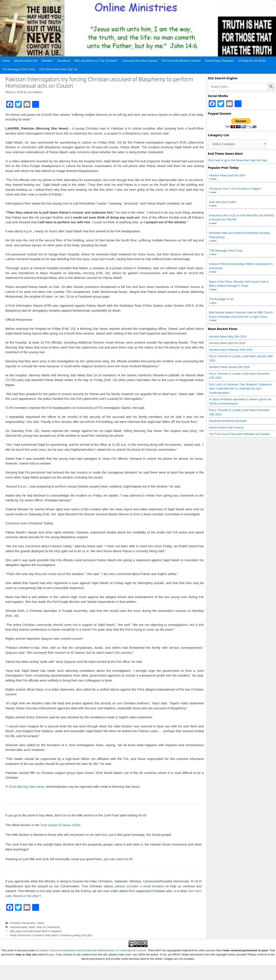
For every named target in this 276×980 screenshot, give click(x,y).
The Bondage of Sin (221, 299)
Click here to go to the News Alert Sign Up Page (238, 160)
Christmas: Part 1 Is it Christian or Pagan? (235, 189)
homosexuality (19, 927)
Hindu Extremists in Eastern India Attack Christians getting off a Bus (51, 935)
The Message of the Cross (19, 69)
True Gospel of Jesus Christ (60, 825)
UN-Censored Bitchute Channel (181, 61)
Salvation (47, 61)
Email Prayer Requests (219, 61)
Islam (41, 923)
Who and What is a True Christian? (96, 61)
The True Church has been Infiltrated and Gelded (239, 434)
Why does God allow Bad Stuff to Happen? (36, 931)
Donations (64, 61)
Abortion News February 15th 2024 (231, 350)
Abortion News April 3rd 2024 (227, 175)
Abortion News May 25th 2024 (228, 337)
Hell (104, 835)
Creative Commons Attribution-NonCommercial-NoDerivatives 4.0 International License (92, 950)
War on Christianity (48, 927)
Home (6, 61)
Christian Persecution (23, 923)
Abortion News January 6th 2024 (229, 367)
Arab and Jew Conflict (223, 202)
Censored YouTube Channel (140, 61)
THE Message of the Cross (226, 251)
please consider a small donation (140, 886)
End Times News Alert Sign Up (58, 69)
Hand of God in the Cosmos (226, 427)
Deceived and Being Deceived (228, 421)
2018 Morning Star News (26, 787)
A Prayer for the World (252, 61)
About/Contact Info (26, 61)
